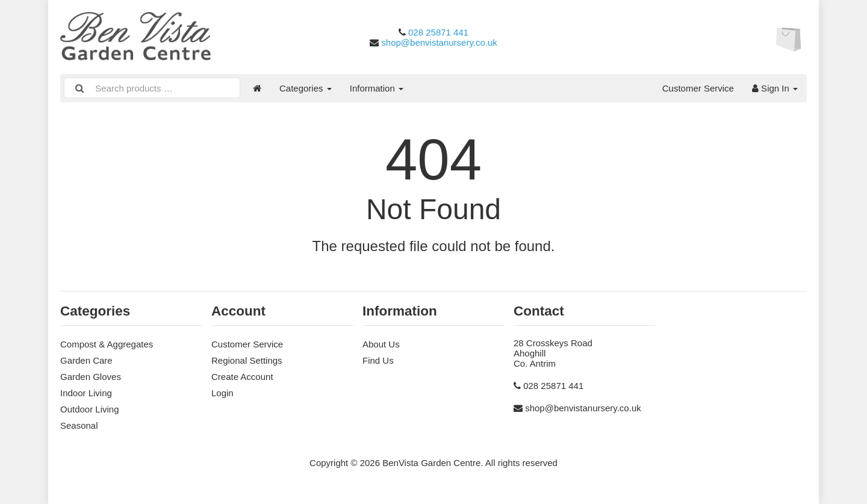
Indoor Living (86, 393)
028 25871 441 (438, 32)
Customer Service (698, 88)
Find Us (378, 360)
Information (377, 88)
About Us (381, 344)
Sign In (775, 88)
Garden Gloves (91, 377)
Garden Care (86, 360)
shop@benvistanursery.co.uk (439, 42)
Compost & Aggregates (107, 344)
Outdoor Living (90, 409)
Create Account (242, 377)
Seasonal (79, 425)
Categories (306, 88)
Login (222, 393)
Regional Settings (247, 360)
